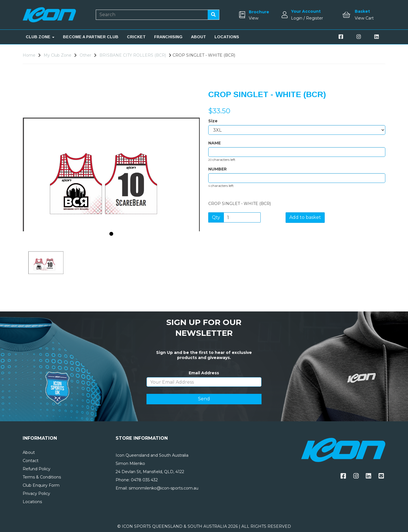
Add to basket (305, 217)
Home (29, 55)
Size (213, 121)
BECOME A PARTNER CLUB (91, 37)
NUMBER (217, 169)
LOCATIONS (227, 37)
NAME (214, 143)
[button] (39, 201)
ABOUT (198, 37)
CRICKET (136, 37)
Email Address (204, 373)
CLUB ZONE (40, 37)
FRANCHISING (168, 37)
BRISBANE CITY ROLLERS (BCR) (133, 55)
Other (85, 55)
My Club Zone (58, 55)
